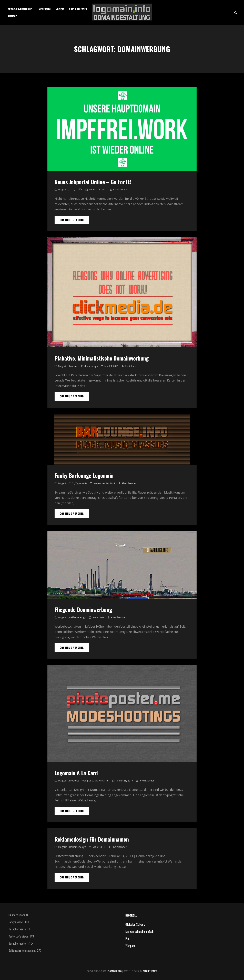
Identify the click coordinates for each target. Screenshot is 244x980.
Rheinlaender (121, 189)
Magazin (63, 189)
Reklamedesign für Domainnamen (92, 839)
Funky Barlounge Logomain (84, 475)
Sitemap (12, 16)
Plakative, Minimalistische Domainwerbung (102, 358)
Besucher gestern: (19, 943)
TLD (71, 189)
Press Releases (78, 9)
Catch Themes (150, 971)
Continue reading (74, 221)
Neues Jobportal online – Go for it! (93, 182)
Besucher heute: (18, 929)
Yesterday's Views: (19, 936)
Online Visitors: (17, 915)
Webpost (130, 946)
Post (128, 939)
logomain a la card (76, 773)
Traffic (79, 189)
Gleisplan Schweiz (135, 924)
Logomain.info (114, 971)
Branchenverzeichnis (20, 9)
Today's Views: (17, 922)
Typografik (81, 483)
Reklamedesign (90, 366)
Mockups (74, 366)
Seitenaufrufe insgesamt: (23, 950)
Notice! (60, 9)
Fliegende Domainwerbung (83, 609)
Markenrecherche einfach (139, 931)
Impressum (44, 9)
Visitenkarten (102, 781)
